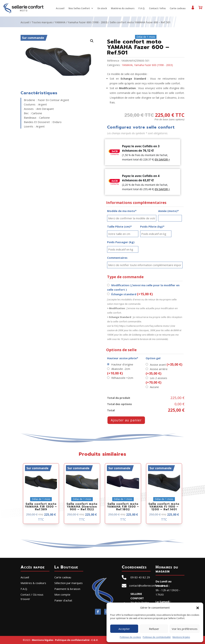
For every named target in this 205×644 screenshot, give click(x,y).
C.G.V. (95, 640)
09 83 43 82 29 (140, 577)
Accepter (124, 629)
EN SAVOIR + (162, 159)
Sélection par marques (69, 583)
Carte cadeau (177, 8)
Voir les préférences (185, 629)
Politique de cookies (130, 637)
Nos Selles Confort (79, 8)
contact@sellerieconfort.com (147, 586)
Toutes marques (42, 22)
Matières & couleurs (123, 8)
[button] (198, 608)
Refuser (154, 629)
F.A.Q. (142, 8)
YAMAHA (60, 22)
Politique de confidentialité (157, 637)
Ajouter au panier (126, 420)
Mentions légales (181, 637)
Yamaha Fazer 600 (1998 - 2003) (88, 22)
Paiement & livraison (67, 589)
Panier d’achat (200, 9)
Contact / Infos (157, 8)
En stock (102, 8)
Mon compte (193, 9)
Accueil (60, 8)
